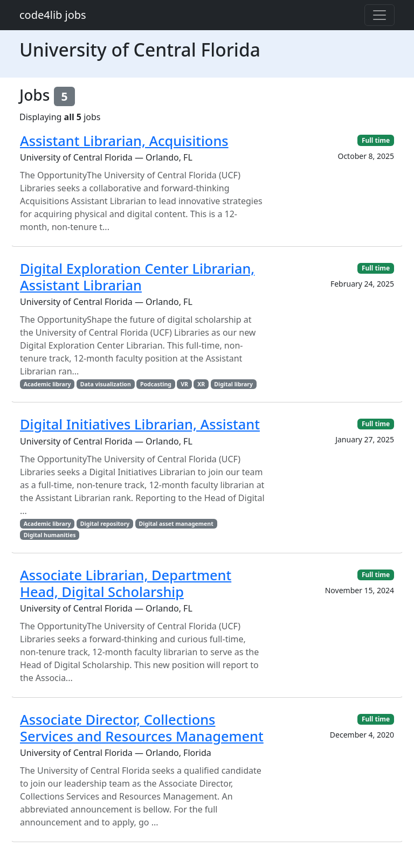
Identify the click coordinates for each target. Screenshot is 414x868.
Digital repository (105, 524)
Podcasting (156, 384)
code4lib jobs (53, 15)
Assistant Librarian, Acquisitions (124, 141)
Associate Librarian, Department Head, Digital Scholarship (126, 583)
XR (201, 384)
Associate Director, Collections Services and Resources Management (142, 727)
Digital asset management (176, 524)
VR (184, 384)
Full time (376, 140)
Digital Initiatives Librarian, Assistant (140, 424)
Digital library (233, 384)
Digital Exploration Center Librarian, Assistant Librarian (137, 276)
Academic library (47, 384)
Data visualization (106, 384)
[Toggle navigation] (379, 15)
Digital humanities (50, 535)
